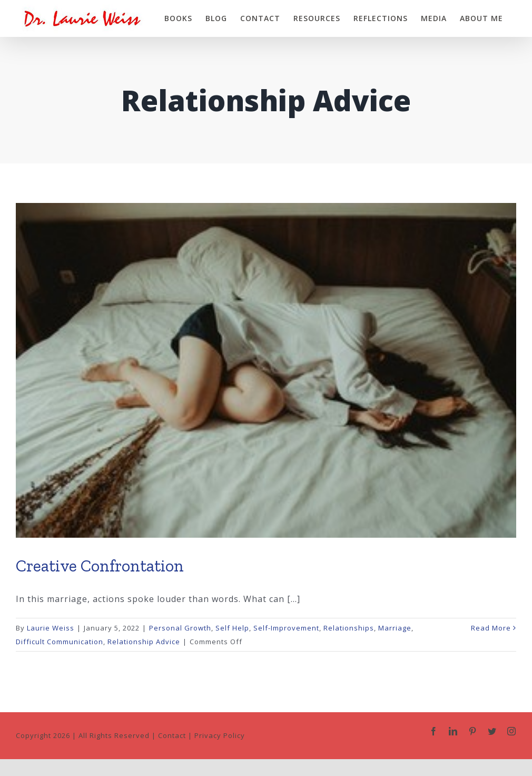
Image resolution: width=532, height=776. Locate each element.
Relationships (349, 626)
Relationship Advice (144, 640)
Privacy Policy (220, 734)
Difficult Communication (60, 640)
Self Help (232, 626)
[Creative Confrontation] (266, 370)
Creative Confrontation (100, 564)
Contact (172, 734)
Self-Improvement (286, 626)
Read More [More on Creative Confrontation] (491, 626)
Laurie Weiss (51, 626)
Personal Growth (180, 626)
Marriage (395, 626)
